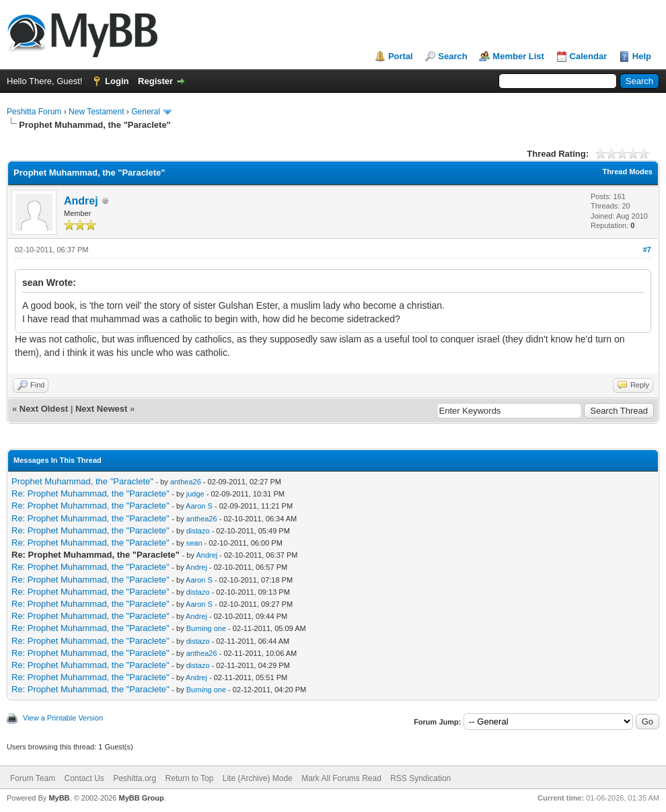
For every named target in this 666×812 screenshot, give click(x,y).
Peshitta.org (135, 778)
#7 (647, 250)
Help (642, 56)
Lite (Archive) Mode (258, 778)
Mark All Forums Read (341, 778)
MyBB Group (141, 798)
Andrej (81, 201)
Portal (401, 56)
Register (155, 81)
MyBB (59, 798)
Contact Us (84, 778)
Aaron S (199, 506)
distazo (198, 531)
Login (117, 81)
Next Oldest (44, 409)
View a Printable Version (63, 718)
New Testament (96, 112)
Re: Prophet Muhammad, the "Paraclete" (90, 493)
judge (195, 494)
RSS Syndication (420, 778)
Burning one (206, 628)
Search (452, 56)
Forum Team (33, 778)
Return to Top (190, 778)
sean (194, 543)
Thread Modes (627, 172)
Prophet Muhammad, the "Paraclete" (82, 481)
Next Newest (101, 409)
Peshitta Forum (34, 112)
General (146, 112)
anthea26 (186, 482)
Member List (518, 56)
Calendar (589, 56)
